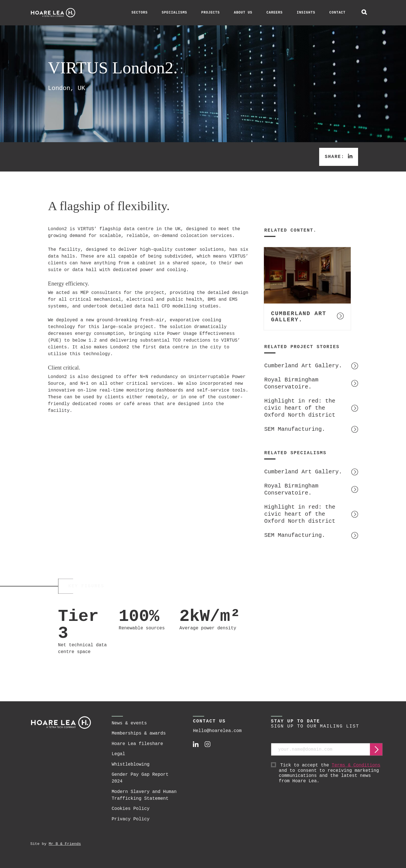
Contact (337, 13)
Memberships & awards (139, 733)
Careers (274, 13)
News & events (129, 723)
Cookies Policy (131, 809)
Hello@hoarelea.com (217, 731)
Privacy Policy (131, 819)
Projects (211, 13)
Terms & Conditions (356, 765)
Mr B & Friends (65, 844)
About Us (243, 13)
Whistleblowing (131, 764)
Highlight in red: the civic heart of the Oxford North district (300, 408)
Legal (118, 754)
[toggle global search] (364, 13)
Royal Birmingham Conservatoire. (291, 383)
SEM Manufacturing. (295, 429)
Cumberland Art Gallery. (303, 366)
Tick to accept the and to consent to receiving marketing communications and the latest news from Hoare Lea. (331, 773)
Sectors (139, 13)
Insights (306, 13)
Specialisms (175, 13)
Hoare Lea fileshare (137, 744)
